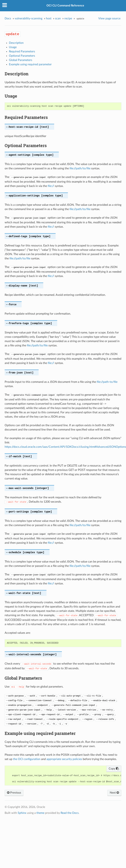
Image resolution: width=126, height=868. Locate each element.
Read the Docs (70, 813)
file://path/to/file (80, 168)
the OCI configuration (27, 759)
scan (58, 18)
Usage (13, 47)
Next (114, 793)
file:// (51, 186)
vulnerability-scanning (29, 18)
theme (40, 813)
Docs (8, 18)
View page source (109, 18)
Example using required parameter (30, 64)
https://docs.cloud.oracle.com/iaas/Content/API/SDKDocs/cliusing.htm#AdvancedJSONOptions (65, 447)
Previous (14, 793)
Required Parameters (22, 51)
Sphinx (22, 813)
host (49, 18)
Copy (114, 769)
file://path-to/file (107, 382)
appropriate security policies (64, 759)
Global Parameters (21, 60)
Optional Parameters (22, 56)
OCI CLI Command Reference (65, 6)
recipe (68, 18)
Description (16, 43)
